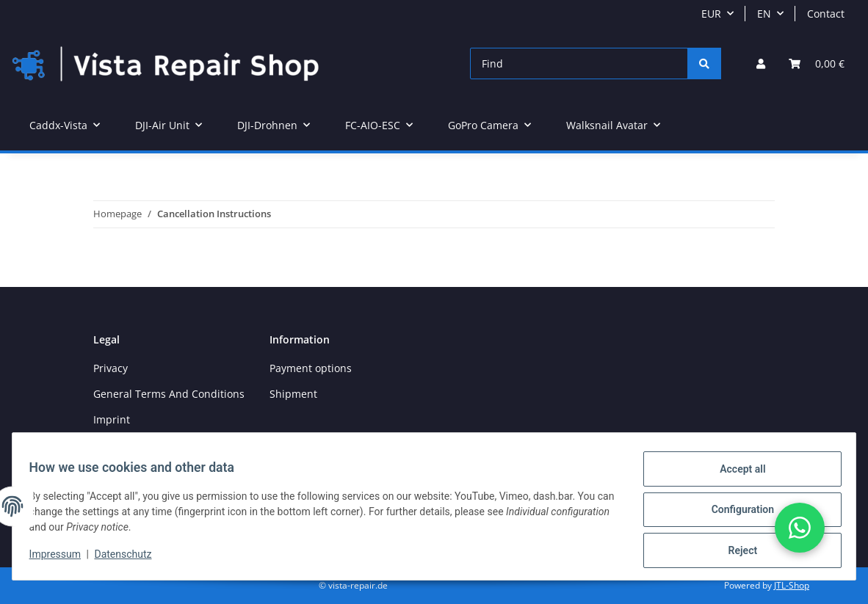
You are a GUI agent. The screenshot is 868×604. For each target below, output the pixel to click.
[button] (761, 63)
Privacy (111, 368)
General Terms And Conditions (169, 394)
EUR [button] (711, 14)
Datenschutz (130, 558)
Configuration (735, 514)
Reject (736, 552)
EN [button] (764, 14)
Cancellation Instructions (155, 446)
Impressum (62, 558)
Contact (826, 14)
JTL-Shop (792, 585)
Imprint (112, 419)
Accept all (736, 476)
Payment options (311, 368)
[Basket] (817, 63)
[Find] (579, 63)
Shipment (293, 394)
